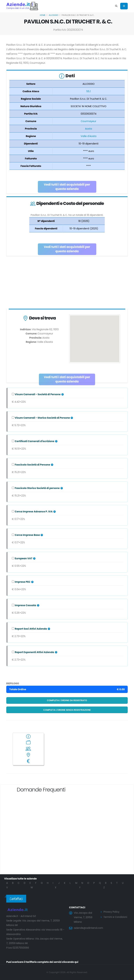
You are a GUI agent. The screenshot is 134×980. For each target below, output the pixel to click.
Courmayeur (89, 121)
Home (43, 15)
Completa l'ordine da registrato (67, 700)
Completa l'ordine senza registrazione (67, 710)
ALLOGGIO (53, 15)
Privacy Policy (112, 912)
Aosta (88, 129)
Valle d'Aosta (88, 136)
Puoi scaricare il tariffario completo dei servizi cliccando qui (44, 962)
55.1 (89, 91)
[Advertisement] (67, 283)
